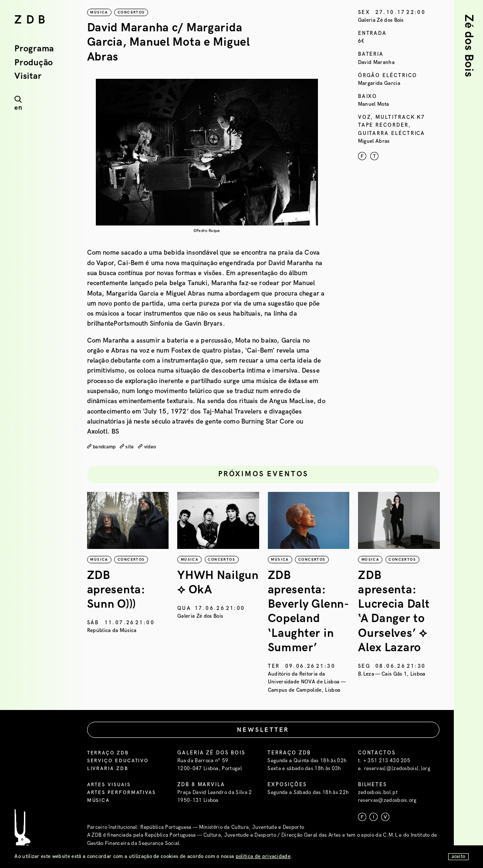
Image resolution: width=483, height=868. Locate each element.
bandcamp (106, 447)
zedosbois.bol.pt (378, 793)
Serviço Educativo (120, 761)
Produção (34, 63)
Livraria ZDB (108, 769)
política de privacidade (263, 856)
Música (99, 801)
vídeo (153, 447)
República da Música (112, 631)
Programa (34, 49)
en (18, 108)
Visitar (28, 77)
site (133, 447)
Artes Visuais (110, 785)
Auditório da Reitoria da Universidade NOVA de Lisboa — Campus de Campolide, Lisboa (307, 682)
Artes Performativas (123, 793)
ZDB (32, 20)
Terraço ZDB (109, 753)
